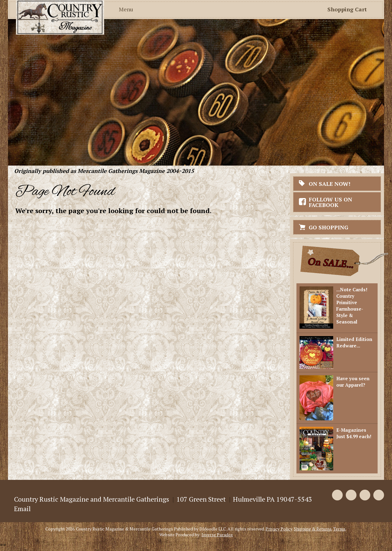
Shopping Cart (347, 9)
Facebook (337, 495)
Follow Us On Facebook (330, 202)
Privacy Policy (279, 529)
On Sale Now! (330, 184)
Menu (126, 9)
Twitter (351, 495)
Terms (339, 529)
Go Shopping (328, 227)
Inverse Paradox (217, 535)
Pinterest (365, 495)
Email (22, 509)
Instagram (379, 495)
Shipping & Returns (313, 529)
